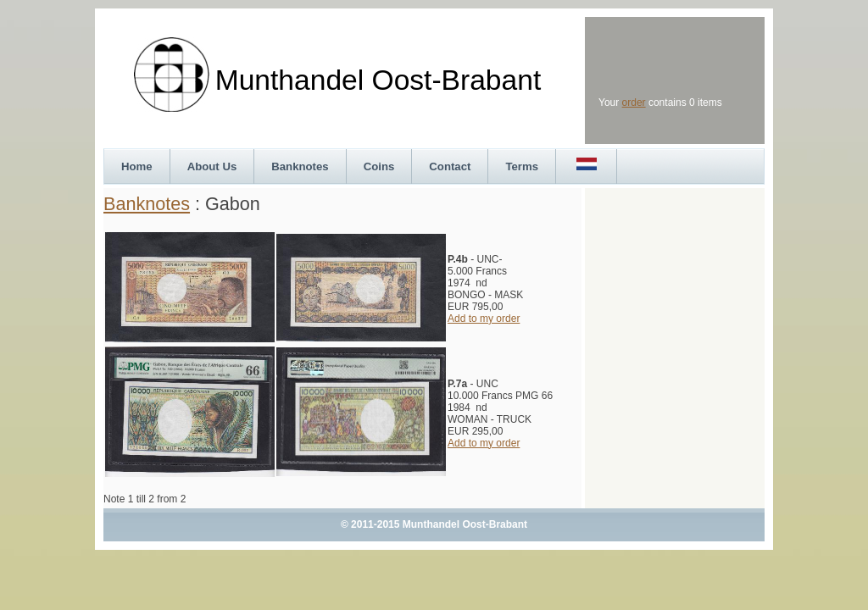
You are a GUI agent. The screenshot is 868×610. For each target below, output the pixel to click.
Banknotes (300, 166)
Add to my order (484, 319)
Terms (522, 166)
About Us (212, 166)
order (634, 103)
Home (137, 166)
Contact (450, 166)
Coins (379, 166)
